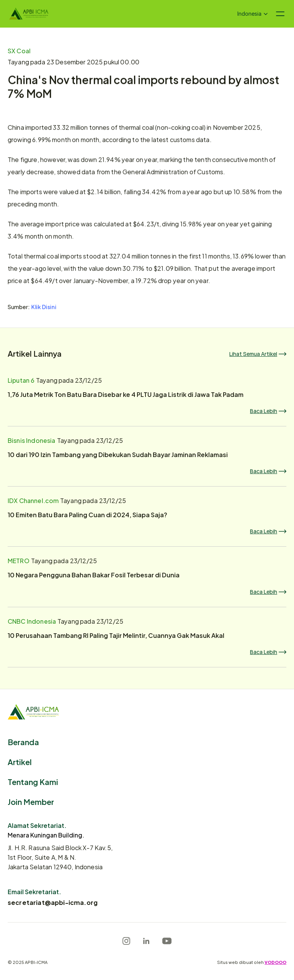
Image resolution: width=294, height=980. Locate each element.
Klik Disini (44, 307)
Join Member (31, 801)
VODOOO (275, 962)
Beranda (23, 742)
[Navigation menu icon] (280, 14)
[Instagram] (126, 941)
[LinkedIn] (146, 941)
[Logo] (29, 14)
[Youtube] (167, 941)
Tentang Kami (33, 781)
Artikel (20, 761)
